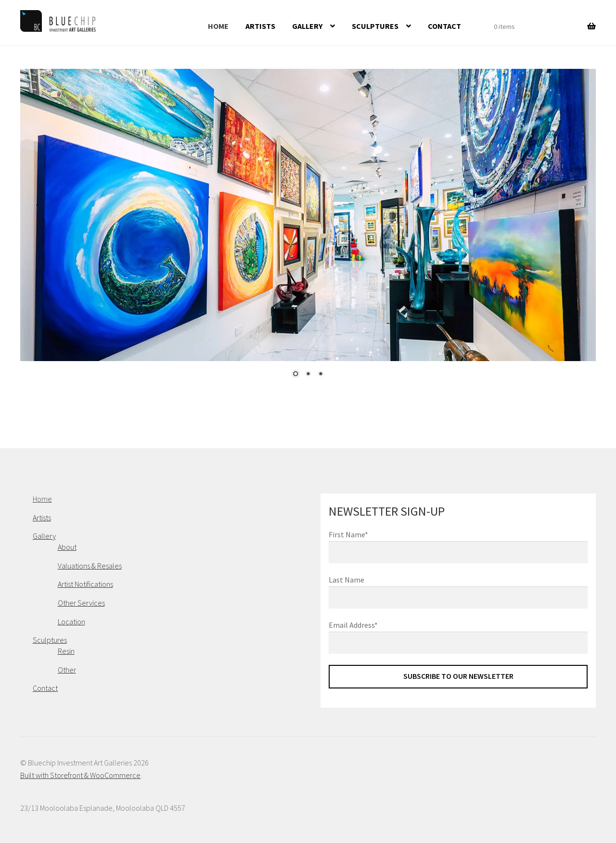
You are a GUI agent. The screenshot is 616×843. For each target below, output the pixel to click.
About (67, 547)
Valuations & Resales (90, 566)
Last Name (346, 580)
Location (71, 622)
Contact (444, 26)
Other (67, 670)
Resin (66, 651)
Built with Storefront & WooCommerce (80, 775)
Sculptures (375, 26)
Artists (260, 26)
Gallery (307, 26)
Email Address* (353, 625)
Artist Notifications (85, 584)
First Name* (348, 534)
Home (218, 26)
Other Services (81, 603)
